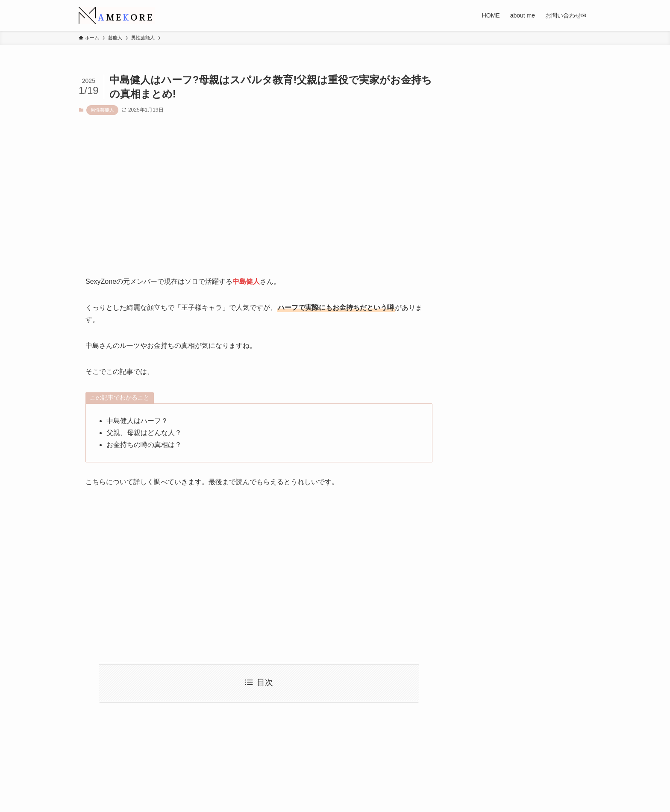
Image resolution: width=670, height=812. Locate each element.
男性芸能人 (102, 110)
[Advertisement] (259, 202)
